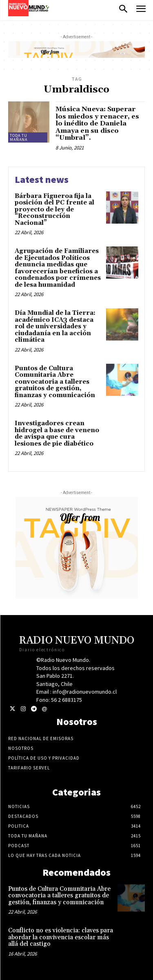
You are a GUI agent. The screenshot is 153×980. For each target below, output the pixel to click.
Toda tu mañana (19, 137)
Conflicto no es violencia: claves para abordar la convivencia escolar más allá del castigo (61, 937)
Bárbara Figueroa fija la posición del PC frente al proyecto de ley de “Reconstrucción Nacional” (54, 210)
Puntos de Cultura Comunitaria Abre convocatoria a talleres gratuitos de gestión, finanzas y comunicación (55, 382)
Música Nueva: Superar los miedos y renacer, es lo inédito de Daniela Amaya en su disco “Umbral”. (97, 123)
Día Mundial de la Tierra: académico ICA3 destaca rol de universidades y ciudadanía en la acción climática (55, 326)
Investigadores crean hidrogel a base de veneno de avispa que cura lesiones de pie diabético (57, 434)
